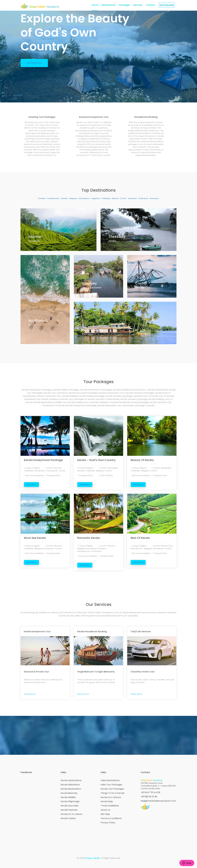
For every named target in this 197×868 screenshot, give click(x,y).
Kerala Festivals (69, 810)
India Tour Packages (111, 785)
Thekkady (106, 198)
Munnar (115, 198)
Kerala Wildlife (68, 797)
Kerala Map (107, 802)
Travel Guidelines (110, 806)
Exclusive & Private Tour (36, 672)
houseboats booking (146, 117)
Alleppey (73, 198)
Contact (150, 5)
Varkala (64, 198)
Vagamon (96, 198)
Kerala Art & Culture (71, 814)
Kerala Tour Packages (112, 789)
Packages (124, 5)
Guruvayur (154, 198)
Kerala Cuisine (68, 818)
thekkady (117, 236)
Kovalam (42, 198)
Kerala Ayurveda (69, 806)
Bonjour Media (92, 858)
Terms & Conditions (111, 818)
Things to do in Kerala (112, 793)
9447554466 (167, 5)
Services (138, 5)
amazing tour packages (42, 117)
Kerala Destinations (71, 780)
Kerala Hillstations (70, 785)
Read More (31, 485)
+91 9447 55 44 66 (150, 792)
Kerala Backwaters (71, 789)
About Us (105, 810)
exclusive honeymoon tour (94, 117)
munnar (35, 236)
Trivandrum (143, 198)
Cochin (123, 198)
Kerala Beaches (69, 793)
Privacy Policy (108, 823)
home (95, 5)
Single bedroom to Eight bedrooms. (96, 672)
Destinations (109, 5)
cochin (141, 283)
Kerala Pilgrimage (70, 802)
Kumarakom (84, 198)
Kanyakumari (53, 198)
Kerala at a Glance (111, 797)
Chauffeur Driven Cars (143, 672)
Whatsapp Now (34, 63)
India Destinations (110, 780)
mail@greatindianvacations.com (158, 801)
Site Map (105, 814)
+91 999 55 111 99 (149, 797)
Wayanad (132, 198)
